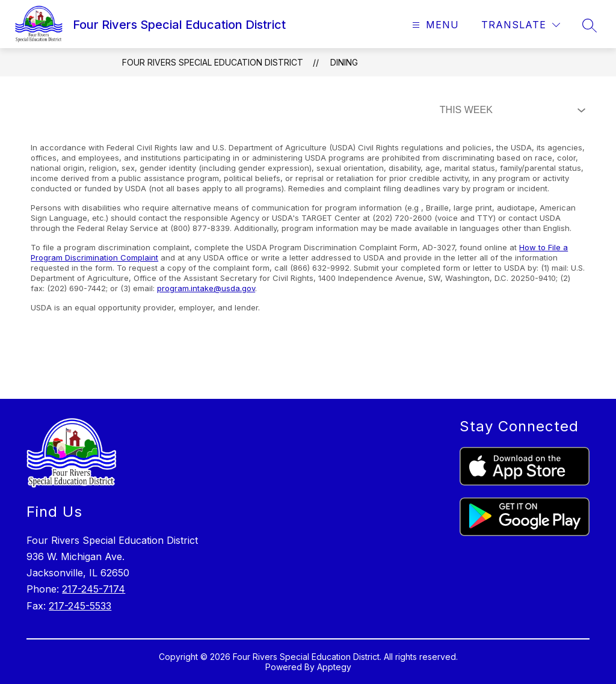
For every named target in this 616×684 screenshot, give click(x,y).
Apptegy (334, 667)
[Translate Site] (521, 25)
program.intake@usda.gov (206, 288)
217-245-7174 (94, 589)
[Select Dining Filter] (510, 110)
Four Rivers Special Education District (213, 62)
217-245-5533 (80, 606)
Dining (344, 62)
